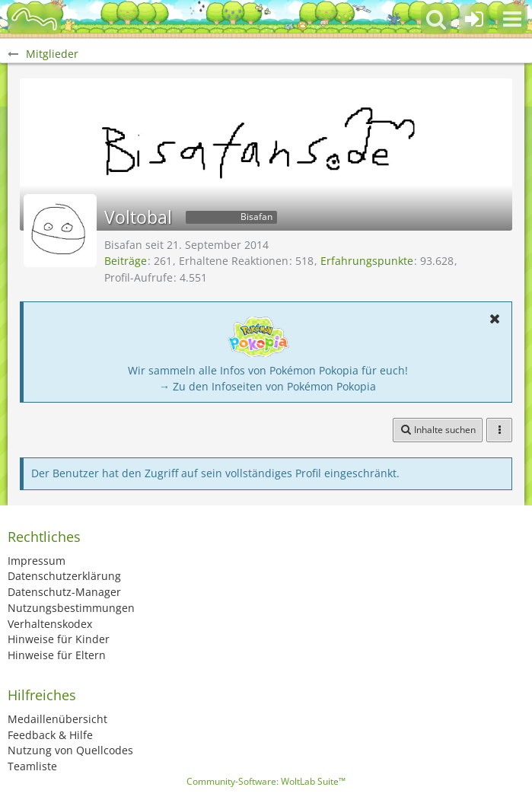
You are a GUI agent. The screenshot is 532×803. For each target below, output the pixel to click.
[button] (512, 19)
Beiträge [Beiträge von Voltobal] (126, 261)
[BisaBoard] (34, 19)
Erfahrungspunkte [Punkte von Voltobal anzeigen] (367, 261)
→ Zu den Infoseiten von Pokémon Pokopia (268, 386)
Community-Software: (266, 781)
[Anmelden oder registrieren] (474, 19)
